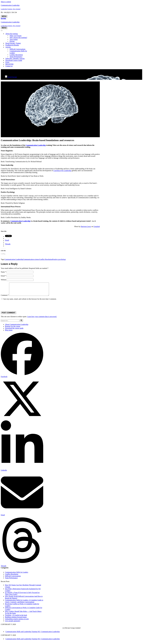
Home (4, 18)
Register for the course (13, 329)
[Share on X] (22, 422)
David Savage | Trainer (13, 43)
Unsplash (97, 226)
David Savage (12, 77)
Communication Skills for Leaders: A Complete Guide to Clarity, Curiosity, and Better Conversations (24, 604)
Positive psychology (59, 259)
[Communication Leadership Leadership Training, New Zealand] (71, 7)
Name (3, 272)
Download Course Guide (14, 60)
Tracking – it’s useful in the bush (16, 618)
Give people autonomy (13, 623)
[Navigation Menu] (4, 16)
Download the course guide (14, 331)
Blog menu (9, 333)
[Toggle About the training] (37, 34)
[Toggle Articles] (37, 47)
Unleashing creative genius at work (17, 621)
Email (3, 276)
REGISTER (9, 64)
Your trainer (14, 39)
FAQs (7, 62)
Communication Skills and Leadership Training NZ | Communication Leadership (33, 634)
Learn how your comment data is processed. (42, 319)
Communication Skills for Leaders (18, 52)
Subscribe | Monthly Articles (15, 58)
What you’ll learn (16, 36)
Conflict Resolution (16, 55)
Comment (5, 298)
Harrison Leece (86, 226)
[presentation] (15, 308)
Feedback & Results (12, 45)
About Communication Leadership (17, 327)
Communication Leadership (36, 145)
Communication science (31, 259)
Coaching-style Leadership (62, 171)
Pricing (12, 41)
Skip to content (6, 2)
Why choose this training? (18, 38)
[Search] (10, 323)
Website (4, 280)
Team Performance (16, 57)
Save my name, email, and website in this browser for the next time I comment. (30, 301)
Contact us (9, 66)
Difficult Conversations (17, 49)
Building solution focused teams (16, 620)
